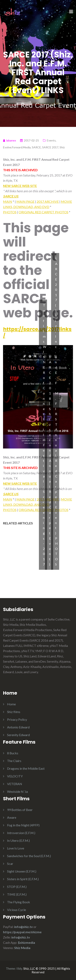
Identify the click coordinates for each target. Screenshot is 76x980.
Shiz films (14, 712)
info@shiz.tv (24, 927)
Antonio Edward (18, 727)
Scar (10, 864)
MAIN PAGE (25, 201)
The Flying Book (19, 902)
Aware (12, 817)
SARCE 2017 (50, 147)
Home (11, 704)
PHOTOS (10, 212)
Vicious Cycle (17, 910)
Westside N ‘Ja (17, 791)
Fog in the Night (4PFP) (23, 825)
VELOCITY (15, 776)
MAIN (8, 201)
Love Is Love (16, 848)
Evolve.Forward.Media (17, 147)
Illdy (19, 968)
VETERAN (15, 784)
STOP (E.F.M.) (17, 887)
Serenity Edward (18, 735)
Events (51, 140)
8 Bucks (13, 753)
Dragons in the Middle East (26, 768)
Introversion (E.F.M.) (21, 833)
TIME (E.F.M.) (17, 894)
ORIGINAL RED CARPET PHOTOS (43, 212)
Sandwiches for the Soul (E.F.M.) (29, 856)
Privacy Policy (17, 719)
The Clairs (14, 761)
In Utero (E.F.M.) (18, 840)
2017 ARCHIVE (48, 201)
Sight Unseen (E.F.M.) (22, 871)
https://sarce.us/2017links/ (37, 332)
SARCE (36, 147)
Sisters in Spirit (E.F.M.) (23, 879)
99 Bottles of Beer (20, 810)
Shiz (62, 147)
